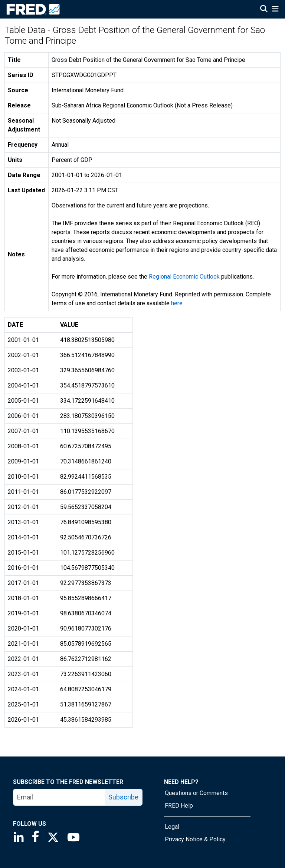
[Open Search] (264, 10)
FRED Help (179, 806)
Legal (172, 827)
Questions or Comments (196, 793)
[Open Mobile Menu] (275, 10)
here (177, 303)
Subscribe (123, 797)
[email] (59, 797)
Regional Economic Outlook (184, 277)
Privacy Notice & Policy (195, 839)
